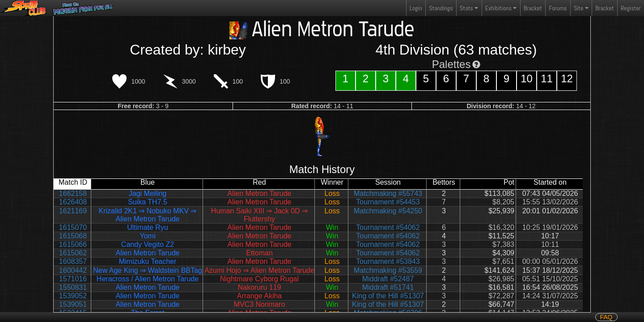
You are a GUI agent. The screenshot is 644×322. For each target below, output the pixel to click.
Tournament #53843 (388, 261)
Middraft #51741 (388, 287)
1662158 (73, 193)
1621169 (73, 211)
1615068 (73, 236)
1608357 (73, 261)
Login (416, 8)
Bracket (533, 8)
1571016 (73, 279)
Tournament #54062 (388, 227)
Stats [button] (466, 8)
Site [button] (578, 8)
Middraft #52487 (388, 279)
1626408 (73, 202)
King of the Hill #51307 (388, 296)
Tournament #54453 (388, 202)
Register (631, 8)
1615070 (73, 227)
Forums (558, 8)
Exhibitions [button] (498, 8)
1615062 (73, 253)
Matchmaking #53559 (388, 270)
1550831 (73, 287)
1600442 (73, 270)
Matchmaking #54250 (388, 211)
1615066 (73, 244)
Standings (441, 10)
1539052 (73, 296)
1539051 (73, 304)
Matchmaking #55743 (388, 193)
